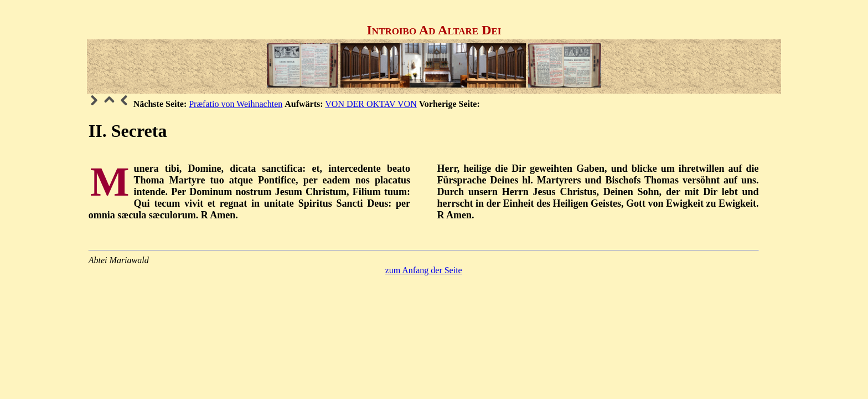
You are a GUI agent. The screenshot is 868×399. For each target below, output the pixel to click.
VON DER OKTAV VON (371, 104)
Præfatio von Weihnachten (236, 104)
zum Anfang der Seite (424, 270)
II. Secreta (128, 131)
